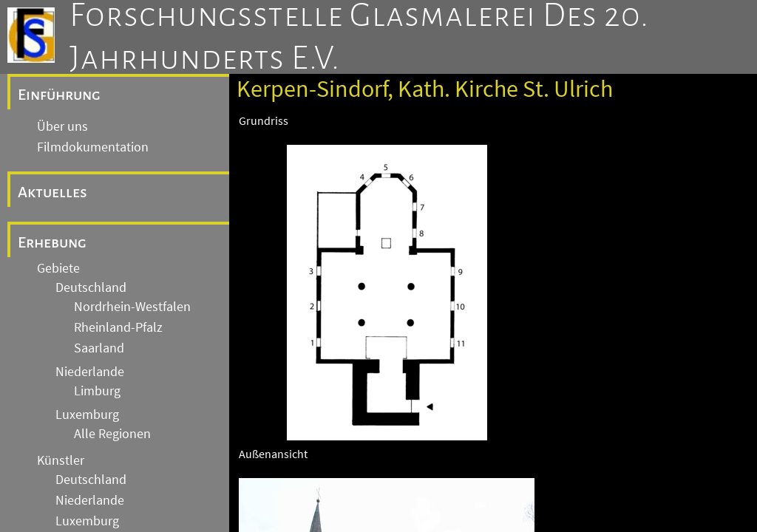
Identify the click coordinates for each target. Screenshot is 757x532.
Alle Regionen (112, 434)
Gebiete (58, 268)
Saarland (99, 348)
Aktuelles (52, 192)
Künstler (61, 460)
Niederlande (90, 372)
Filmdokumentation (93, 147)
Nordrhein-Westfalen (132, 307)
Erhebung (52, 242)
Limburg (97, 391)
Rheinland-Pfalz (118, 327)
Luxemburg (87, 415)
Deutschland (91, 287)
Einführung (59, 95)
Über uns (62, 126)
